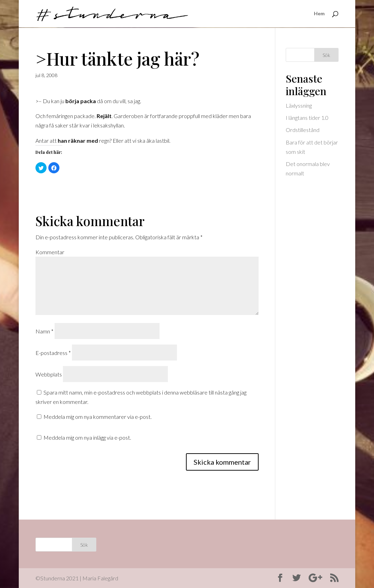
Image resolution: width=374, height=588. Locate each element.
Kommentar (50, 252)
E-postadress (53, 353)
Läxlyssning (299, 105)
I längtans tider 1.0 (307, 118)
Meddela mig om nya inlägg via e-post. (87, 437)
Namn (44, 331)
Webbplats (49, 374)
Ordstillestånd (303, 130)
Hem (319, 14)
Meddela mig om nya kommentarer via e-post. (97, 417)
